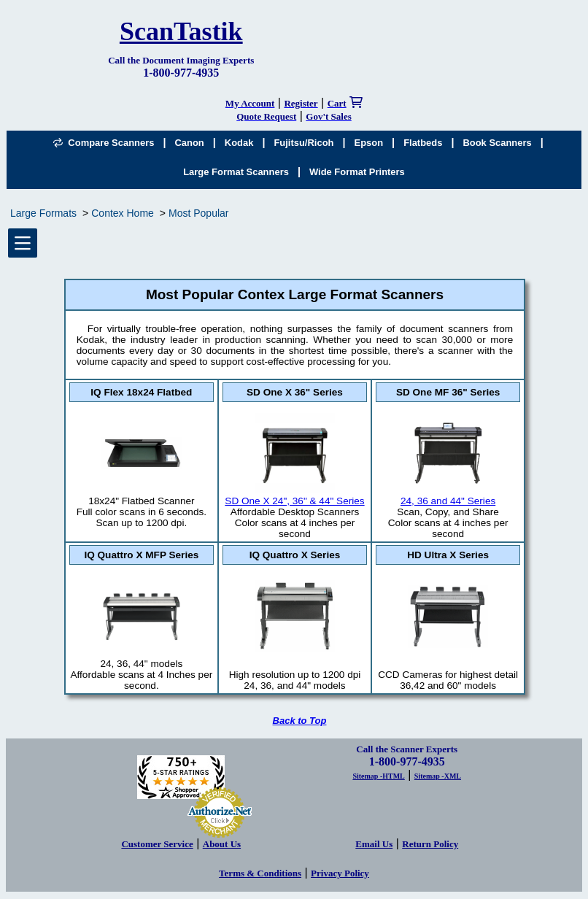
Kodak (239, 143)
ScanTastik (181, 31)
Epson (369, 143)
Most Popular (198, 213)
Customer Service (157, 844)
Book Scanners (497, 143)
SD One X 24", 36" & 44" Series (294, 495)
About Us (222, 844)
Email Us (374, 844)
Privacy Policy (340, 873)
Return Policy (430, 844)
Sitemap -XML (438, 776)
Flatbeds (423, 143)
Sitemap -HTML (378, 776)
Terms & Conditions (260, 873)
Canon (189, 143)
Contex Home (123, 213)
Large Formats (43, 213)
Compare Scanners (104, 143)
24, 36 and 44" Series (448, 495)
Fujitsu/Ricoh (303, 143)
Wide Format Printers (357, 172)
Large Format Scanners (236, 172)
